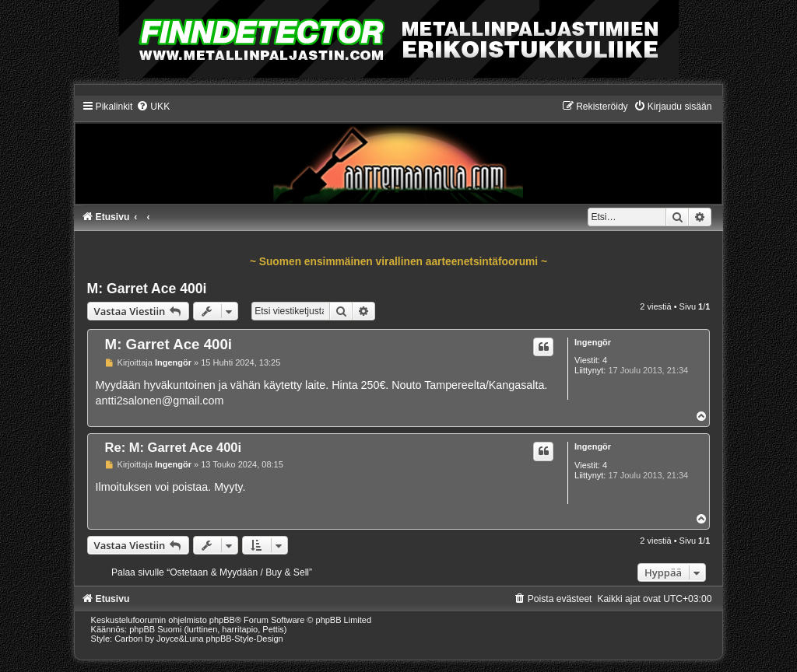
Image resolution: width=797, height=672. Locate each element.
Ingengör (593, 342)
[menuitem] (153, 107)
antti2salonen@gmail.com (160, 401)
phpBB (222, 620)
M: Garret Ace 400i (147, 289)
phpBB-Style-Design (245, 639)
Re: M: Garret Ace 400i (173, 447)
